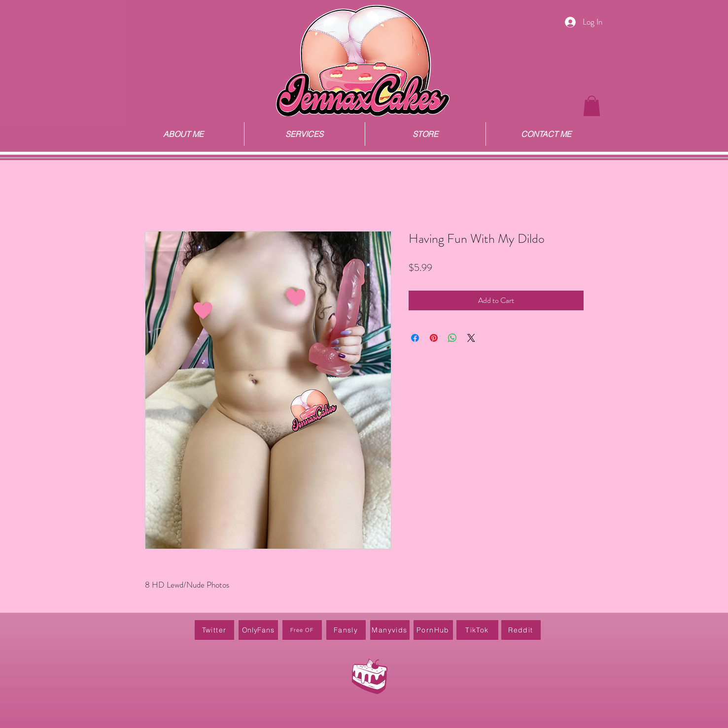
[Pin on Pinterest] (434, 338)
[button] (592, 106)
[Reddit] (521, 630)
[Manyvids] (390, 630)
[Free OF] (302, 630)
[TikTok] (477, 630)
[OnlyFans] (258, 630)
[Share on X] (471, 338)
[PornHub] (433, 630)
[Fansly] (346, 630)
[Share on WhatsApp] (452, 338)
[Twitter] (214, 630)
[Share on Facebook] (415, 338)
